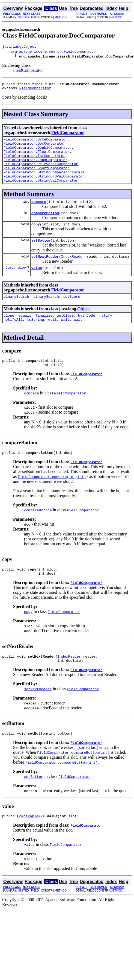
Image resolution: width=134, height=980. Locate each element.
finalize (44, 333)
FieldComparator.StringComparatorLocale (44, 182)
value (37, 284)
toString (35, 338)
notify (106, 333)
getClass (65, 333)
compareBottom (45, 226)
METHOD (61, 17)
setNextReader (45, 272)
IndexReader (73, 272)
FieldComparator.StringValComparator (41, 192)
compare (39, 214)
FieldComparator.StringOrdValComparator (44, 187)
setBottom (41, 255)
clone (9, 333)
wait (53, 338)
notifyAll (13, 338)
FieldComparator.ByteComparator (35, 142)
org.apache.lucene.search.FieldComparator (53, 52)
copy (36, 238)
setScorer (73, 314)
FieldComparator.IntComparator (34, 162)
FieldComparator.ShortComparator (37, 177)
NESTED (23, 17)
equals (25, 333)
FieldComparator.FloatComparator (37, 157)
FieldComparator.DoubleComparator (38, 152)
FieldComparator (28, 71)
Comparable (15, 284)
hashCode (87, 333)
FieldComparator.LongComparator (35, 167)
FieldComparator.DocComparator (34, 147)
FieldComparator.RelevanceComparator (41, 172)
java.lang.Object (19, 47)
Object (84, 326)
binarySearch (16, 314)
